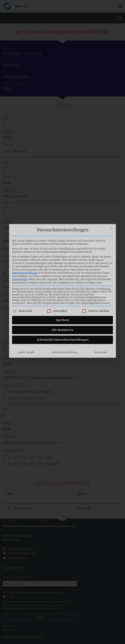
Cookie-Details (26, 314)
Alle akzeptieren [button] (63, 292)
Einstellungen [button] (20, 241)
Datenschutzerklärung (25, 234)
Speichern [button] (63, 282)
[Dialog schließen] (111, 190)
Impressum (101, 314)
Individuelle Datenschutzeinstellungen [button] (63, 301)
